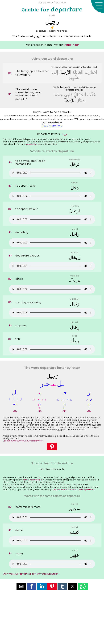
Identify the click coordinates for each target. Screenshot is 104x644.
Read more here (52, 126)
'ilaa (84, 67)
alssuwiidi (92, 67)
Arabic (42, 2)
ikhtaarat (57, 67)
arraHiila (77, 67)
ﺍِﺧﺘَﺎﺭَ (81, 100)
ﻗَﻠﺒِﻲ (68, 95)
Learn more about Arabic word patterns (74, 489)
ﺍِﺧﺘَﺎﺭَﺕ (91, 72)
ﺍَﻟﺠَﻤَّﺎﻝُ (80, 95)
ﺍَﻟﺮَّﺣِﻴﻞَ (65, 72)
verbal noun (72, 45)
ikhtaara (70, 90)
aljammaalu (72, 87)
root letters (32, 144)
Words (50, 2)
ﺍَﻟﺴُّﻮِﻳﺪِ (75, 77)
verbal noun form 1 (32, 480)
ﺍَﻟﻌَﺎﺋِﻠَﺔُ (78, 72)
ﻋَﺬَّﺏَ (92, 95)
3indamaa (91, 87)
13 (26, 98)
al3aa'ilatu (67, 67)
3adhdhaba (60, 87)
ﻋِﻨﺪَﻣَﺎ (58, 95)
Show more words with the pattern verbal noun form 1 (31, 574)
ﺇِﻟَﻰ (55, 72)
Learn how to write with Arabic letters (23, 441)
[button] (98, 6)
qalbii (82, 87)
